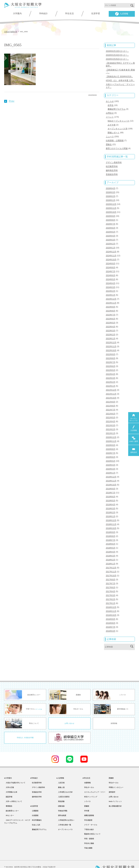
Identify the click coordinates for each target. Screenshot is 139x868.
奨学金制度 (61, 806)
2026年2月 (111, 194)
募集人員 (60, 776)
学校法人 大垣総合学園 (25, 726)
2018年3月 (111, 546)
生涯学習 (96, 14)
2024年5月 (111, 275)
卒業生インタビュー (116, 776)
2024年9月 (111, 259)
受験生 (109, 142)
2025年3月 (111, 236)
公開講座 (34, 801)
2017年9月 (111, 569)
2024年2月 (111, 286)
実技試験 (60, 791)
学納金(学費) (62, 801)
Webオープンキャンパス (119, 119)
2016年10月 (111, 604)
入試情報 (122, 14)
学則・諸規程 (88, 830)
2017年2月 (111, 588)
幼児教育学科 (112, 164)
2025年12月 (111, 201)
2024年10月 (111, 255)
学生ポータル (88, 776)
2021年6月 (111, 406)
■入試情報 (60, 767)
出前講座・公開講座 (115, 138)
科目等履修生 (36, 811)
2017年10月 (111, 565)
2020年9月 (111, 437)
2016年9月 (111, 608)
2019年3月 (111, 499)
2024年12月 (111, 248)
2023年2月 (111, 329)
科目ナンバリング (90, 786)
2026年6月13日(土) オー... (117, 51)
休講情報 (87, 771)
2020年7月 (111, 445)
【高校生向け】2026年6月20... (119, 76)
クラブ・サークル (90, 816)
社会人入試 (35, 816)
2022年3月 (111, 372)
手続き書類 (87, 840)
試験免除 (60, 796)
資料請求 (112, 781)
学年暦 (86, 801)
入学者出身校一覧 (64, 816)
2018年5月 (111, 538)
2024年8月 (111, 263)
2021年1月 (111, 426)
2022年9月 (111, 348)
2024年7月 (111, 267)
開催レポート (114, 131)
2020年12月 (111, 430)
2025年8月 (111, 217)
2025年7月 (111, 221)
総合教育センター (11, 801)
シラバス (87, 791)
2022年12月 (111, 337)
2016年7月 (111, 616)
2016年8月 (111, 612)
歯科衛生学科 (112, 168)
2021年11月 (111, 387)
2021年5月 (111, 410)
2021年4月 (111, 414)
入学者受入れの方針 (65, 781)
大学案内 (17, 14)
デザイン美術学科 (114, 160)
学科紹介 (43, 14)
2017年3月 (111, 585)
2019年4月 (111, 496)
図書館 (86, 796)
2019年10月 (111, 476)
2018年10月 (111, 519)
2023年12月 (111, 294)
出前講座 (34, 806)
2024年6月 (111, 271)
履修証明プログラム (117, 108)
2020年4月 (111, 457)
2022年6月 (111, 360)
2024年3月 (111, 283)
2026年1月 (111, 197)
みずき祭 (112, 123)
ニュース (110, 135)
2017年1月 (111, 592)
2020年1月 (111, 465)
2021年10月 (111, 391)
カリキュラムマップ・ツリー (94, 781)
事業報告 (8, 796)
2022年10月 (111, 344)
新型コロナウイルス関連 (117, 146)
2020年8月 (111, 441)
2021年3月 (111, 418)
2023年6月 (111, 313)
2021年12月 (111, 383)
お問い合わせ (69, 712)
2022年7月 (111, 356)
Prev (9, 101)
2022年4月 (111, 368)
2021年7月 (111, 403)
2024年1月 (111, 290)
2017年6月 (111, 577)
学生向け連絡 (88, 835)
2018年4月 (111, 542)
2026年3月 (111, 190)
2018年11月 (111, 515)
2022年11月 (111, 341)
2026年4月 (111, 186)
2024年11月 (111, 252)
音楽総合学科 (112, 172)
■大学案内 (8, 767)
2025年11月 (111, 205)
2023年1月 (111, 333)
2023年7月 (111, 310)
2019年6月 (111, 488)
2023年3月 (111, 325)
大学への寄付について (13, 791)
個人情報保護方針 (115, 796)
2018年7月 (111, 530)
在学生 (111, 104)
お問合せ (110, 112)
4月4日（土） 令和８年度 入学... (120, 80)
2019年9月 (111, 480)
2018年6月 (111, 534)
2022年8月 (111, 352)
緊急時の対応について (91, 825)
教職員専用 (61, 861)
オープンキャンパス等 (118, 127)
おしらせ (110, 100)
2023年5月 (111, 317)
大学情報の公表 (11, 781)
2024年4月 (111, 279)
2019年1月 (111, 507)
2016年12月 (111, 596)
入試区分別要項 (63, 786)
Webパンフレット (115, 791)
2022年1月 (111, 379)
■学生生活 (86, 767)
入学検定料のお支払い (65, 811)
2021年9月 (111, 395)
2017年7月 (111, 573)
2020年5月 (111, 453)
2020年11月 (111, 434)
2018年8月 (111, 526)
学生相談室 (87, 811)
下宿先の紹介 (88, 821)
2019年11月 (111, 472)
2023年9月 (111, 302)
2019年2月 (111, 503)
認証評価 (8, 786)
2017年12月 (111, 558)
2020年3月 (111, 461)
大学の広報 (9, 776)
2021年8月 (111, 399)
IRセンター (9, 806)
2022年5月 (111, 364)
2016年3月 (111, 619)
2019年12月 (111, 468)
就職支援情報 (88, 806)
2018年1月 (111, 554)
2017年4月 (111, 581)
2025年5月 (111, 228)
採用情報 (114, 712)
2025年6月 (111, 224)
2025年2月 (111, 240)
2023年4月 (111, 321)
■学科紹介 (34, 767)
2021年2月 (111, 422)
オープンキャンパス (65, 821)
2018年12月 (111, 511)
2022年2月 (111, 376)
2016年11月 (111, 600)
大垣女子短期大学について (15, 771)
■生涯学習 (34, 796)
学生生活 (69, 14)
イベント (110, 115)
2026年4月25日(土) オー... (117, 59)
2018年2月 (111, 550)
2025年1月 (111, 244)
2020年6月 (111, 449)
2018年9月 (111, 523)
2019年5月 (111, 492)
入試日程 (60, 771)
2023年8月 (111, 306)
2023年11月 (111, 298)
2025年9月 (111, 213)
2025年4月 (111, 232)
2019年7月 (111, 484)
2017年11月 (111, 561)
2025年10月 (111, 209)
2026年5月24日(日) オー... (117, 55)
